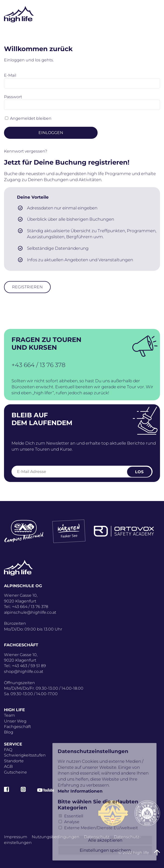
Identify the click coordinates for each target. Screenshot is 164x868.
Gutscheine (15, 772)
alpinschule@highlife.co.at (30, 612)
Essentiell (74, 816)
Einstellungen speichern (105, 850)
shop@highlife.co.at (24, 671)
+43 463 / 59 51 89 (29, 666)
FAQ (8, 750)
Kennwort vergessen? (26, 151)
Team (9, 715)
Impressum (16, 837)
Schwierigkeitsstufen (25, 755)
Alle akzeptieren (105, 840)
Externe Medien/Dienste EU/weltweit (101, 828)
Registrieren (27, 287)
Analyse (72, 822)
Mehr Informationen (80, 791)
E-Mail (10, 75)
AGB (8, 766)
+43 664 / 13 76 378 (38, 365)
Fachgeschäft (17, 727)
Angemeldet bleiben (31, 118)
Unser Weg (15, 721)
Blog (9, 732)
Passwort (13, 97)
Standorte (14, 761)
